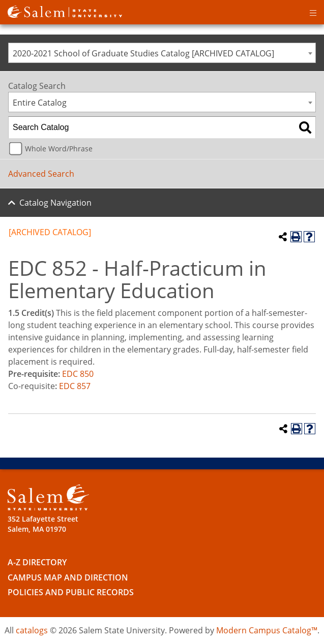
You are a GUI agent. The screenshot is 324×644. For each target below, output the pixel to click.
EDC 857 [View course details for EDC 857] (75, 386)
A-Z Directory (37, 562)
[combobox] (162, 53)
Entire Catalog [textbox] (40, 103)
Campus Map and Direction (68, 577)
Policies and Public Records (71, 592)
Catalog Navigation (55, 203)
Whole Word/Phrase (59, 149)
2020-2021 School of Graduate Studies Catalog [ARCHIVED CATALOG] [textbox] (143, 53)
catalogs (32, 630)
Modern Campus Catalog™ (267, 630)
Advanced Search (41, 174)
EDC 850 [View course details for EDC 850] (78, 374)
